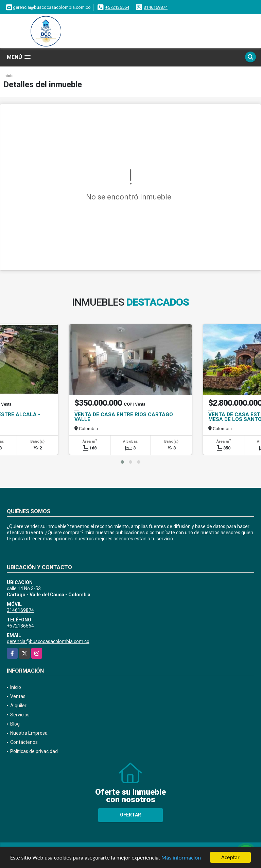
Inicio (8, 76)
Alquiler (18, 706)
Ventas (18, 696)
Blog (15, 724)
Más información (181, 858)
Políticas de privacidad (34, 751)
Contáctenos (24, 742)
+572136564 (117, 7)
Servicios (20, 715)
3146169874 (156, 7)
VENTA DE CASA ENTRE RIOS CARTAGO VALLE (124, 417)
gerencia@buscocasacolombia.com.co (48, 641)
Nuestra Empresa (29, 733)
